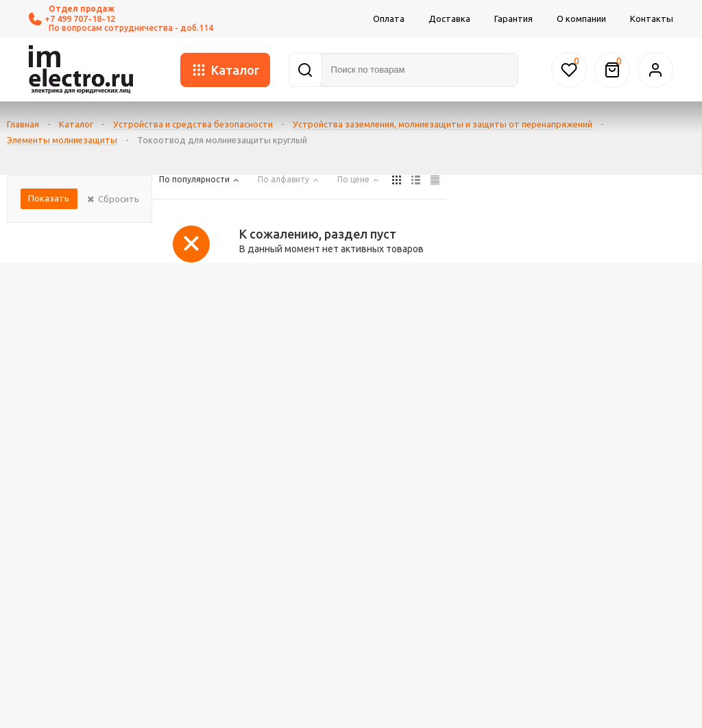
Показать (49, 198)
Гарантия (513, 19)
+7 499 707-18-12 (72, 19)
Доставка (449, 19)
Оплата (389, 19)
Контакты (652, 19)
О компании (581, 19)
